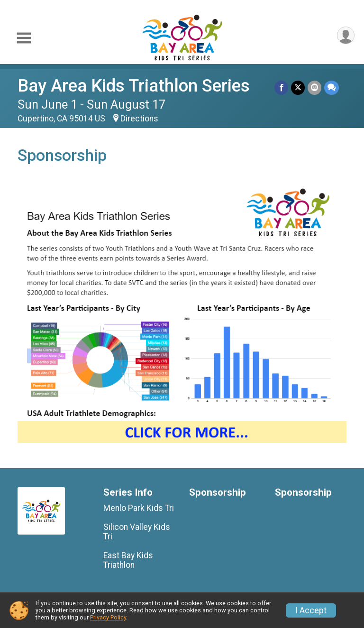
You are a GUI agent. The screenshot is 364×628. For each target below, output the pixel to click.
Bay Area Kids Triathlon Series (134, 86)
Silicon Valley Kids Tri (137, 532)
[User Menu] (346, 35)
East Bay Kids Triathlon (128, 560)
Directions (139, 119)
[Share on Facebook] (281, 88)
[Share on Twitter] (298, 88)
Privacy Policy (108, 617)
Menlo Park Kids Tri (139, 508)
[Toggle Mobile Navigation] (24, 38)
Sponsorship (218, 493)
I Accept (311, 610)
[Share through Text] (332, 88)
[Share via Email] (314, 88)
